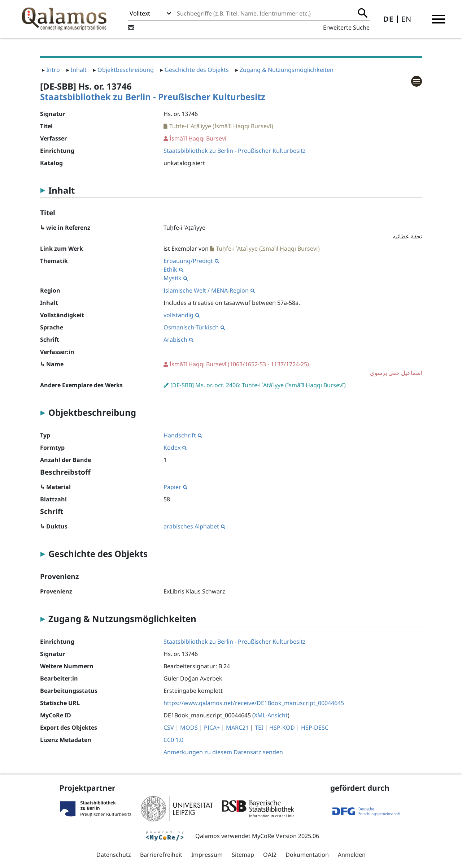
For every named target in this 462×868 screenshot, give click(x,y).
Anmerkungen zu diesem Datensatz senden (223, 752)
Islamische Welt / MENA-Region (209, 290)
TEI (259, 727)
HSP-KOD (282, 727)
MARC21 (237, 727)
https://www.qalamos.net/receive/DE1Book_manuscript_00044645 (254, 703)
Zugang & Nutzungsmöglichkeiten (287, 70)
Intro (53, 70)
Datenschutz (114, 855)
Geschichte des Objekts (197, 70)
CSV (169, 727)
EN (406, 19)
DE (388, 19)
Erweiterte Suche (346, 27)
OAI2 (270, 855)
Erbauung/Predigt (191, 261)
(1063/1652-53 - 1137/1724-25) (293, 369)
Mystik (176, 278)
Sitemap (243, 855)
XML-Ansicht (271, 715)
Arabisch (178, 340)
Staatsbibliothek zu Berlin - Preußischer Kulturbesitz (153, 97)
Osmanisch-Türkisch (194, 327)
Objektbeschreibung (126, 70)
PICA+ (212, 727)
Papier (175, 487)
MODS (189, 727)
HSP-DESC (315, 727)
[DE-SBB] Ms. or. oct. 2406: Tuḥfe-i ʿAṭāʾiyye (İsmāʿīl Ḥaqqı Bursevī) (258, 385)
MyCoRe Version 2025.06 (286, 836)
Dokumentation (307, 855)
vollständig (182, 315)
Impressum (207, 855)
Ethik (173, 269)
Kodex (175, 448)
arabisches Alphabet (194, 526)
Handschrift (183, 435)
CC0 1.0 (173, 740)
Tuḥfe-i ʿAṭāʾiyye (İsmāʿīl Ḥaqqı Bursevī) (221, 126)
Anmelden (352, 855)
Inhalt (79, 70)
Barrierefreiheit (161, 855)
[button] (439, 19)
